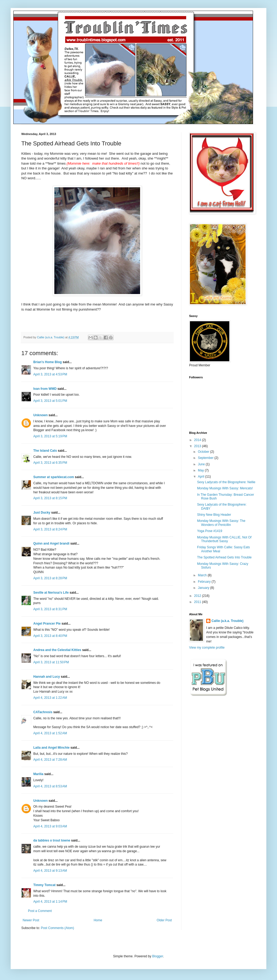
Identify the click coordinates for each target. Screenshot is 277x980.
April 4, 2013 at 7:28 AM (50, 760)
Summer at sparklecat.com (54, 477)
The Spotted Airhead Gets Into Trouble (224, 557)
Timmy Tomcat (44, 885)
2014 (198, 440)
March (203, 575)
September (206, 458)
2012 (198, 596)
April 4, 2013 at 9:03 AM (50, 826)
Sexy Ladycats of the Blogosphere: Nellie (226, 482)
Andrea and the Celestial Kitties (57, 650)
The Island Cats (45, 451)
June (202, 464)
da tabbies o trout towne (52, 840)
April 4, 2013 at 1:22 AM (50, 698)
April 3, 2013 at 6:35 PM (50, 463)
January (204, 588)
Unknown (40, 415)
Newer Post (31, 920)
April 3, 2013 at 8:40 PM (50, 636)
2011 (198, 602)
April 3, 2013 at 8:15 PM (50, 498)
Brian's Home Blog (48, 362)
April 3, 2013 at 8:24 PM (50, 529)
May (201, 470)
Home (98, 920)
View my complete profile (207, 648)
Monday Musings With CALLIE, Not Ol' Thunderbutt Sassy (225, 539)
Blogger (158, 956)
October (204, 452)
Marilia (38, 774)
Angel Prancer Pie (47, 624)
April (201, 477)
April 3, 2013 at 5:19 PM (50, 436)
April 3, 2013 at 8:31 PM (50, 609)
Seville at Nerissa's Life (51, 593)
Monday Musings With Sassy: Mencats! (225, 488)
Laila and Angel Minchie (51, 748)
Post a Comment (40, 911)
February (205, 582)
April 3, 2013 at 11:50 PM (51, 662)
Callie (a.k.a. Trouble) (227, 621)
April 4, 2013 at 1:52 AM (50, 733)
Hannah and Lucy (47, 677)
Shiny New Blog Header (214, 515)
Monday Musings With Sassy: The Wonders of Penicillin (221, 523)
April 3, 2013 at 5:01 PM (50, 401)
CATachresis (43, 712)
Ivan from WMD (45, 389)
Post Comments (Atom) (57, 928)
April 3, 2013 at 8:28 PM (50, 578)
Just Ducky (42, 513)
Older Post (164, 920)
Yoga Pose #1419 (210, 531)
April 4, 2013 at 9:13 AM (50, 871)
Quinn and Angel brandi (51, 543)
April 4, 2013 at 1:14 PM (50, 902)
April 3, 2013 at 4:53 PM (50, 374)
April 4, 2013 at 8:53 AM (50, 786)
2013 (198, 446)
